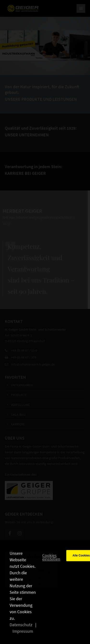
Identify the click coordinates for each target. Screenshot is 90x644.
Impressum (23, 631)
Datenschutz (21, 625)
